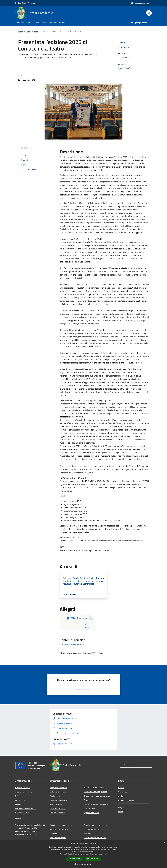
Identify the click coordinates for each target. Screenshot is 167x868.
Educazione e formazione (94, 787)
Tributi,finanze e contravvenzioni (97, 796)
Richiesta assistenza (58, 838)
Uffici (17, 796)
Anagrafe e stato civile (58, 788)
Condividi (124, 43)
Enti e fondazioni (22, 800)
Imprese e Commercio (58, 800)
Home (20, 32)
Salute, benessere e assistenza (96, 804)
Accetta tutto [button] (75, 859)
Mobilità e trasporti (57, 813)
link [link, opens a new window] (106, 854)
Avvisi (37, 32)
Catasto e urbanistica (58, 809)
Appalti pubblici (56, 804)
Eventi (121, 812)
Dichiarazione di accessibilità (95, 838)
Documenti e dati (22, 813)
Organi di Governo (22, 788)
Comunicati (123, 792)
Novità (29, 32)
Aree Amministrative (24, 792)
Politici (18, 804)
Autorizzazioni (90, 808)
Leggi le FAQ (55, 833)
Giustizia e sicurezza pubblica (95, 792)
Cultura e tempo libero (58, 792)
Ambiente (88, 800)
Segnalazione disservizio (59, 829)
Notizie (121, 788)
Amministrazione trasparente (96, 825)
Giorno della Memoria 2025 (72, 644)
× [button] (164, 843)
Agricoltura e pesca (92, 813)
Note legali (88, 833)
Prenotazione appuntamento (61, 825)
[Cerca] (149, 13)
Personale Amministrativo (26, 809)
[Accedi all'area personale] (140, 3)
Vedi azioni (124, 48)
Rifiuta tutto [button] (93, 859)
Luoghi (121, 807)
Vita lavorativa (55, 796)
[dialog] (83, 854)
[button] (83, 864)
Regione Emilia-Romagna (25, 3)
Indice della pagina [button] (28, 148)
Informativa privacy (92, 829)
